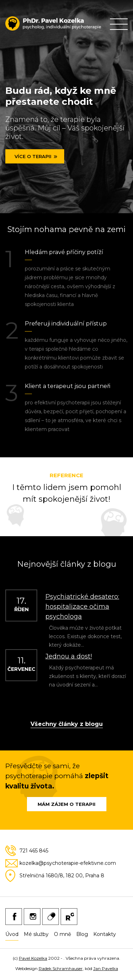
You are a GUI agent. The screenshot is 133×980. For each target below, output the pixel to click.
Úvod (12, 934)
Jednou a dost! (69, 656)
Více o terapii (33, 156)
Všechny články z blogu (67, 724)
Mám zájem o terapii (66, 804)
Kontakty (105, 934)
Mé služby (36, 934)
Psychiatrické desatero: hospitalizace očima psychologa (82, 607)
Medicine (51, 917)
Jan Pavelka (106, 968)
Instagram (32, 917)
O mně (62, 934)
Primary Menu (119, 24)
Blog (82, 934)
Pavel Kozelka (33, 958)
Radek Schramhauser (61, 968)
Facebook (14, 917)
